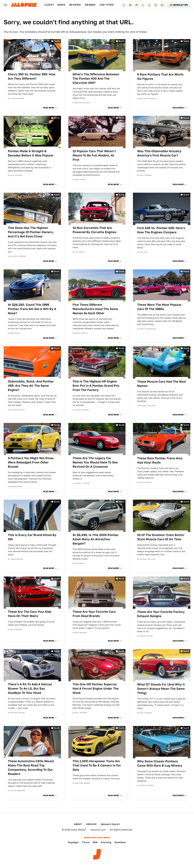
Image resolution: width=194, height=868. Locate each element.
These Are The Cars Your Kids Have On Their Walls (30, 614)
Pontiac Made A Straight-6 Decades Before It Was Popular (31, 153)
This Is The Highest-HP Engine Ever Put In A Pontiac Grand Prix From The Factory (96, 386)
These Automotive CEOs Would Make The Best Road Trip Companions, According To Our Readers (31, 767)
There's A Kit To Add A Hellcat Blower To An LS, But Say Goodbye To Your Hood (30, 689)
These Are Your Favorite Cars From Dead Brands (94, 614)
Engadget (73, 842)
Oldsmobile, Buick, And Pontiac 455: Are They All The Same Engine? (31, 386)
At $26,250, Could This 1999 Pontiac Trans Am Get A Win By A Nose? (32, 309)
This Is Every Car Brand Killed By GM (32, 537)
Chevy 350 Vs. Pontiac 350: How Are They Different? (32, 76)
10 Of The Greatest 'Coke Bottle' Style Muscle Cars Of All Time (161, 537)
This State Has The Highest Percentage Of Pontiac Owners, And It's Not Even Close (31, 232)
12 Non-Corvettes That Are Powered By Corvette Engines (94, 230)
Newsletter (179, 5)
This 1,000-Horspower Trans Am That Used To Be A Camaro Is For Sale (97, 765)
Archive (91, 824)
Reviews (75, 5)
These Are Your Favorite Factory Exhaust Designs (161, 614)
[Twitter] (143, 5)
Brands (90, 5)
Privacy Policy (110, 824)
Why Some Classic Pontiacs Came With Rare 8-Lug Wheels (160, 763)
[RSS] (162, 5)
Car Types (107, 5)
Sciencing (106, 842)
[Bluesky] (130, 5)
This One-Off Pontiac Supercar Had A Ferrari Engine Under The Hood (96, 689)
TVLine (86, 842)
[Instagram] (156, 5)
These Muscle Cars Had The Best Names (162, 384)
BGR (95, 842)
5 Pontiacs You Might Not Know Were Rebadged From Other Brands (31, 462)
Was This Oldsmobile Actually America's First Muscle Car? (159, 153)
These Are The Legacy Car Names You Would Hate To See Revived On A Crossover (95, 462)
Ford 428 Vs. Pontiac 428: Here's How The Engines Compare (161, 230)
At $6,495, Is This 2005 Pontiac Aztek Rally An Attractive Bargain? (96, 539)
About (78, 824)
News (61, 5)
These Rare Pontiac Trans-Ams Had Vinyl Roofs (160, 460)
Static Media (78, 830)
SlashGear (120, 842)
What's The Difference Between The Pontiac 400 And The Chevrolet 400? (96, 79)
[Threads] (149, 5)
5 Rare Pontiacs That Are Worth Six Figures (160, 77)
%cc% (57, 41)
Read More (49, 108)
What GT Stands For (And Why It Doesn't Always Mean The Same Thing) (161, 689)
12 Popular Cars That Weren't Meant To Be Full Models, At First (94, 155)
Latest (49, 5)
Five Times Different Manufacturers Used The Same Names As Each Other (95, 309)
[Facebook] (124, 5)
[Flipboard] (137, 5)
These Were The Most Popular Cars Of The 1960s (159, 307)
